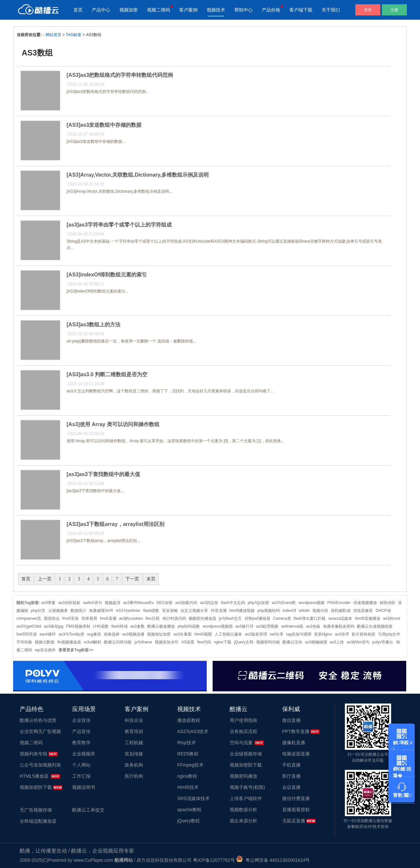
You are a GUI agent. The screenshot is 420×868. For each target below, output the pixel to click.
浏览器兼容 (363, 611)
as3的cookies (131, 618)
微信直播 (291, 720)
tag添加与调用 (299, 634)
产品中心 (101, 10)
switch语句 (92, 603)
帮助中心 (243, 10)
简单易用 (89, 618)
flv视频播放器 (69, 642)
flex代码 (204, 642)
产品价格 (271, 10)
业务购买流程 (243, 731)
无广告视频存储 (36, 810)
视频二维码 (158, 10)
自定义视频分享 (194, 611)
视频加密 (129, 10)
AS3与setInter (128, 611)
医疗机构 (134, 776)
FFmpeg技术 (190, 765)
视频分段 (320, 611)
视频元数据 (45, 642)
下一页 (132, 579)
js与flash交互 (230, 618)
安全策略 (170, 611)
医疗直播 (291, 776)
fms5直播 (108, 618)
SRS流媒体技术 (193, 798)
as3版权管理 (256, 634)
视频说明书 (84, 787)
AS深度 (188, 642)
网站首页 (53, 35)
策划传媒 (134, 754)
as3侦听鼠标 (69, 603)
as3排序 (342, 634)
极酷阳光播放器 (202, 618)
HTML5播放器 (34, 776)
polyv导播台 (383, 642)
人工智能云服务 (228, 634)
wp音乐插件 (45, 650)
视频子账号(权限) (247, 787)
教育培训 (134, 731)
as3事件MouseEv (138, 603)
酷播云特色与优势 (38, 720)
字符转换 (24, 642)
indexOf (289, 611)
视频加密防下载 (36, 787)
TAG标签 (74, 35)
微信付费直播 (296, 798)
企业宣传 (81, 720)
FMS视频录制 (78, 626)
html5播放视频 (242, 611)
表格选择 (112, 634)
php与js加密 (258, 603)
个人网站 (81, 765)
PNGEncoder (339, 603)
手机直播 (291, 765)
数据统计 (78, 611)
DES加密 (165, 603)
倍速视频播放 (365, 603)
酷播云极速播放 (161, 626)
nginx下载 (223, 642)
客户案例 (188, 10)
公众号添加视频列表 (40, 765)
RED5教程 (188, 754)
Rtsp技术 (187, 743)
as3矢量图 (183, 634)
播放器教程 (189, 720)
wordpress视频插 (218, 626)
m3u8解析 (93, 642)
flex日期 (152, 618)
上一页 (45, 579)
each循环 (48, 634)
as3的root (391, 618)
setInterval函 (292, 626)
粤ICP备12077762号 (214, 860)
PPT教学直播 (296, 731)
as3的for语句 (358, 642)
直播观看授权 (296, 810)
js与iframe (143, 642)
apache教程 (189, 810)
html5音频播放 (368, 618)
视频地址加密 (159, 634)
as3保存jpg (54, 626)
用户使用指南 (243, 720)
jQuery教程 (189, 821)
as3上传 (337, 642)
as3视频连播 (133, 634)
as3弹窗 (48, 603)
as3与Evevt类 (284, 603)
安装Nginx (323, 634)
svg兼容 (94, 634)
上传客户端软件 (246, 798)
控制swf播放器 (258, 618)
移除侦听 (388, 603)
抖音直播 (219, 611)
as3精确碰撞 (316, 642)
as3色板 (313, 626)
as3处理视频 (267, 626)
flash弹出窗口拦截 (310, 618)
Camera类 (282, 618)
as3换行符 (244, 626)
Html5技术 (188, 787)
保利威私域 (341, 611)
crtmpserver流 (29, 618)
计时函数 (101, 626)
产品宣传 (81, 731)
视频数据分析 (243, 810)
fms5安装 (71, 618)
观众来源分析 (243, 821)
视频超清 (113, 603)
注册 (394, 10)
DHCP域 (383, 611)
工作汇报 (81, 776)
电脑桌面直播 (296, 754)
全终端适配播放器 (38, 821)
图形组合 (52, 618)
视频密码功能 (268, 642)
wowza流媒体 (340, 618)
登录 (368, 10)
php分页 (38, 611)
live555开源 (27, 634)
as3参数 (137, 626)
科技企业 (134, 720)
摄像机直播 (294, 743)
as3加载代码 (186, 603)
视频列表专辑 (33, 754)
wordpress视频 (312, 603)
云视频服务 (58, 611)
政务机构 (134, 765)
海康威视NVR (101, 611)
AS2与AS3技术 (193, 731)
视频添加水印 (167, 642)
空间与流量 (241, 743)
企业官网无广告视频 (40, 731)
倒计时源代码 (174, 618)
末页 (151, 579)
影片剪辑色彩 (364, 634)
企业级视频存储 (246, 754)
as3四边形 (209, 603)
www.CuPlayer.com (93, 860)
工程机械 (134, 743)
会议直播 (291, 787)
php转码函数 (189, 626)
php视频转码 (269, 611)
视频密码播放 (243, 776)
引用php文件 (389, 634)
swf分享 (277, 634)
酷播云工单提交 (88, 810)
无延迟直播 (294, 821)
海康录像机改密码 (339, 626)
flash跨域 (119, 626)
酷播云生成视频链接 (375, 626)
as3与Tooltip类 (72, 634)
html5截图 (203, 634)
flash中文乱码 (233, 603)
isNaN (304, 611)
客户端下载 (301, 10)
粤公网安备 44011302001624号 (273, 860)
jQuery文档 (244, 642)
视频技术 (216, 10)
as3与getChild (29, 626)
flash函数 (151, 611)
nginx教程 (187, 776)
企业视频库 (84, 754)
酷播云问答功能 (118, 642)
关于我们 (331, 10)
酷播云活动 (292, 642)
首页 (78, 10)
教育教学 (81, 743)
